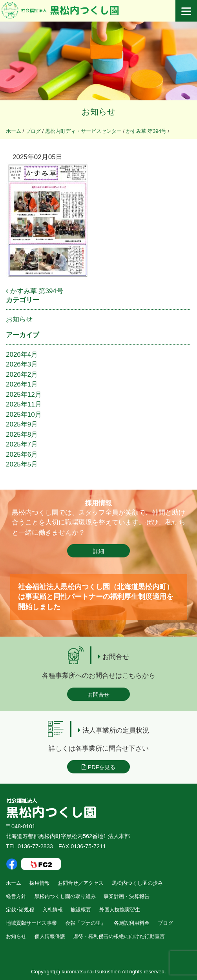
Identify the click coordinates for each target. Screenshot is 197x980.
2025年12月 (24, 395)
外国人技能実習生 (120, 910)
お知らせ (19, 319)
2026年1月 (22, 384)
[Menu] (186, 11)
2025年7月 (22, 444)
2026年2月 (22, 375)
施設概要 (81, 910)
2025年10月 (24, 415)
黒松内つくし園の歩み (137, 883)
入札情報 (53, 910)
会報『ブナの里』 (86, 923)
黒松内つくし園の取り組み (65, 896)
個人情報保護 (50, 936)
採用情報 (40, 883)
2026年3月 (22, 364)
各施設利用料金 (132, 923)
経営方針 (16, 896)
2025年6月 (22, 455)
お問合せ (98, 695)
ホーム (14, 883)
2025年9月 (22, 424)
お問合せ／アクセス (81, 883)
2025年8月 (22, 435)
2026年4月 (22, 355)
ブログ (165, 923)
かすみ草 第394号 (35, 291)
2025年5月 (22, 464)
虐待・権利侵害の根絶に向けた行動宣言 (119, 936)
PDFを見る (99, 767)
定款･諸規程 (20, 910)
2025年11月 (24, 404)
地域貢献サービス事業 (31, 923)
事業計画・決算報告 (127, 896)
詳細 (98, 551)
